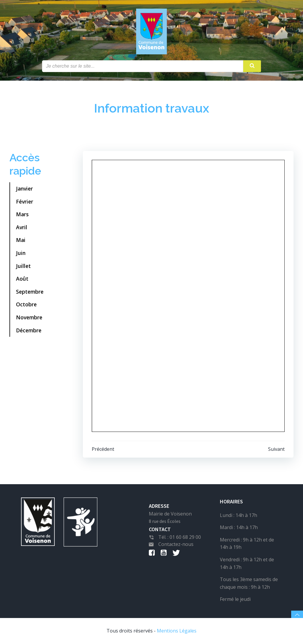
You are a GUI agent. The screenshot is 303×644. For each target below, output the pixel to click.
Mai (21, 240)
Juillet (23, 266)
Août (22, 279)
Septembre (30, 292)
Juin (21, 253)
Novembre (29, 317)
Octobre (26, 304)
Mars (22, 214)
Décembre (29, 330)
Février (25, 201)
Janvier (24, 188)
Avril (22, 227)
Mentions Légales (177, 631)
